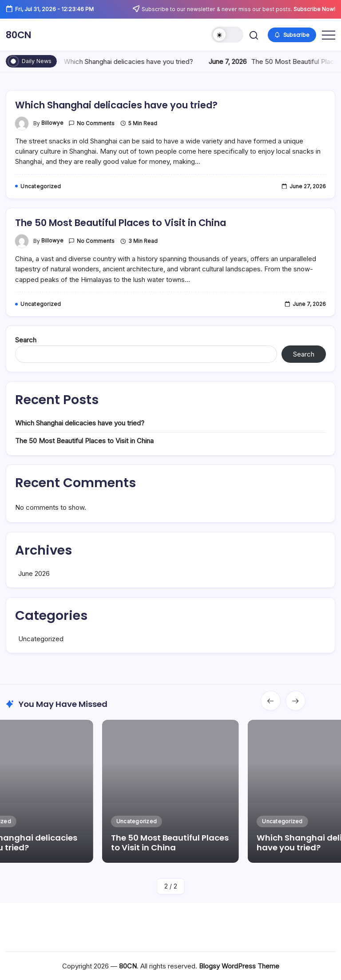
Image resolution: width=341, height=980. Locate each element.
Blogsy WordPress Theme (239, 966)
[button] (227, 35)
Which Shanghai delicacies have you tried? (129, 61)
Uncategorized (41, 656)
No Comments (96, 140)
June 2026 (34, 590)
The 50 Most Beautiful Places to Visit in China (129, 240)
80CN (20, 35)
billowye (52, 140)
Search (26, 357)
